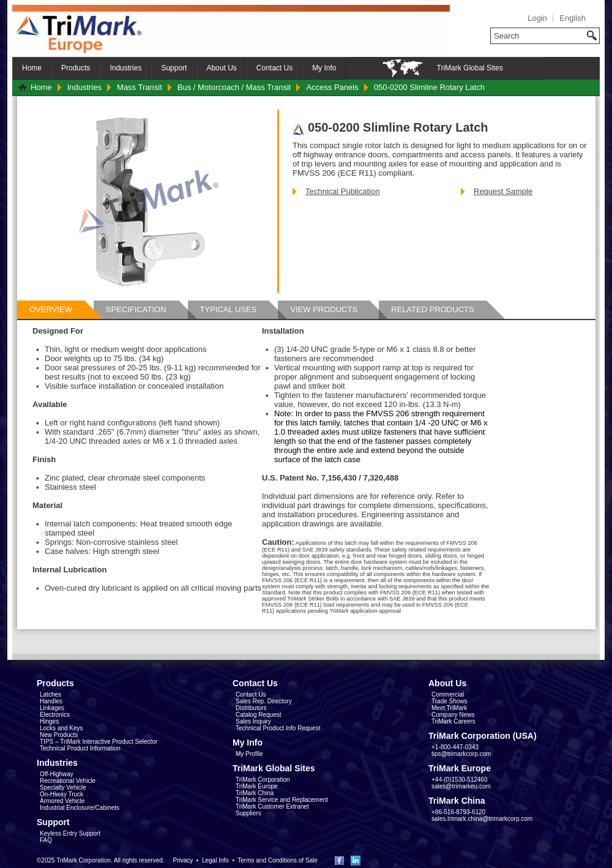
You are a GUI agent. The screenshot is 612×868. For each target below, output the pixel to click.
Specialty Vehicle (63, 788)
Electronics (55, 715)
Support (174, 68)
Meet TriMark (449, 708)
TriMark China (255, 793)
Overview (51, 309)
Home (32, 68)
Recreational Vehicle (68, 781)
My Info (324, 68)
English (573, 18)
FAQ (46, 840)
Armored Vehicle (62, 801)
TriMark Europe (257, 786)
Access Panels (332, 87)
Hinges (49, 721)
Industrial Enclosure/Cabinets (80, 808)
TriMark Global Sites (470, 68)
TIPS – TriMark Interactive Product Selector (99, 742)
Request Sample (503, 191)
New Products (59, 735)
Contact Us (274, 68)
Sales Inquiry (253, 721)
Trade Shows (450, 701)
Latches (50, 694)
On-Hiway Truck (62, 794)
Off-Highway (57, 774)
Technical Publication (342, 191)
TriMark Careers (453, 721)
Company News (453, 715)
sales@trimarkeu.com (461, 786)
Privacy (183, 860)
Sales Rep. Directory (264, 701)
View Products (324, 309)
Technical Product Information (80, 748)
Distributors (251, 708)
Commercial (448, 694)
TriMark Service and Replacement (282, 800)
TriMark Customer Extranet (272, 806)
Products (76, 68)
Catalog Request (259, 715)
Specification (136, 309)
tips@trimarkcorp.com (461, 754)
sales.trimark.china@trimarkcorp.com (482, 819)
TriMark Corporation (263, 780)
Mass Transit (140, 87)
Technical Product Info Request (278, 728)
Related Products (433, 309)
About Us (221, 68)
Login (537, 18)
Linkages (52, 708)
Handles (51, 701)
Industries (125, 68)
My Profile (249, 754)
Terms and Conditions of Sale (278, 860)
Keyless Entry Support (70, 833)
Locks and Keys (62, 728)
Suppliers (248, 813)
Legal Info (215, 860)
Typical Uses (229, 309)
